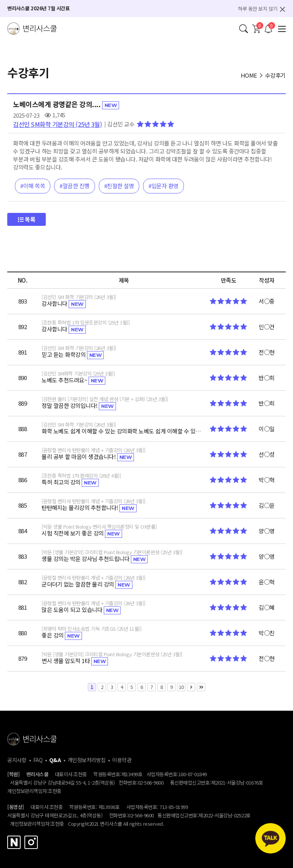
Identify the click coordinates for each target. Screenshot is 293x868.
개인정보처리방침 (87, 760)
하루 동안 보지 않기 (258, 9)
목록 (27, 219)
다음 (191, 687)
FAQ (38, 760)
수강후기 (275, 75)
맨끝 (201, 687)
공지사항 (17, 760)
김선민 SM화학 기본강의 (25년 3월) (57, 124)
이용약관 (122, 760)
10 (180, 687)
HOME (249, 75)
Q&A (55, 760)
